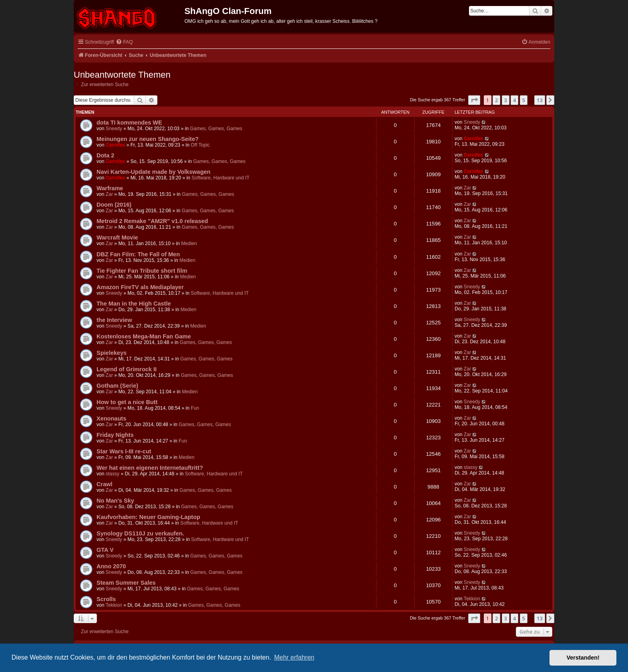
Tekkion (114, 605)
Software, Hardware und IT (220, 178)
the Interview (114, 320)
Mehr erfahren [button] (294, 657)
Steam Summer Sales (126, 583)
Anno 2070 (111, 566)
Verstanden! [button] (583, 658)
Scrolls (106, 599)
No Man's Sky (115, 501)
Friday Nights (115, 435)
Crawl (105, 484)
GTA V (105, 550)
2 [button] (496, 100)
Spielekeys (112, 353)
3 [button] (506, 100)
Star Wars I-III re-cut (124, 451)
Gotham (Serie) (117, 386)
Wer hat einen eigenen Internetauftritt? (150, 468)
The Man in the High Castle (134, 304)
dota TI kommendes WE (129, 123)
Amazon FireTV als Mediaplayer (140, 287)
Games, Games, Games (216, 129)
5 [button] (524, 100)
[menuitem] (124, 42)
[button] (474, 100)
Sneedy (114, 129)
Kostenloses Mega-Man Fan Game (144, 336)
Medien (189, 243)
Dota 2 (105, 155)
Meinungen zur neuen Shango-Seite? (148, 139)
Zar (109, 194)
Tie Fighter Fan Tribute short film (142, 271)
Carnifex (115, 145)
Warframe (110, 188)
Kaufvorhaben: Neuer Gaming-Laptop (148, 517)
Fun (195, 408)
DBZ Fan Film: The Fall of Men (138, 254)
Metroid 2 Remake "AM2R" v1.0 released (152, 221)
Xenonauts (111, 418)
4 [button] (514, 100)
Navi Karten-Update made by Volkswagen (153, 172)
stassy (113, 474)
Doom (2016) (114, 205)
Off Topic (200, 145)
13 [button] (540, 100)
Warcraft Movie (117, 237)
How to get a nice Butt (127, 402)
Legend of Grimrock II (127, 369)
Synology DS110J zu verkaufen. (140, 533)
